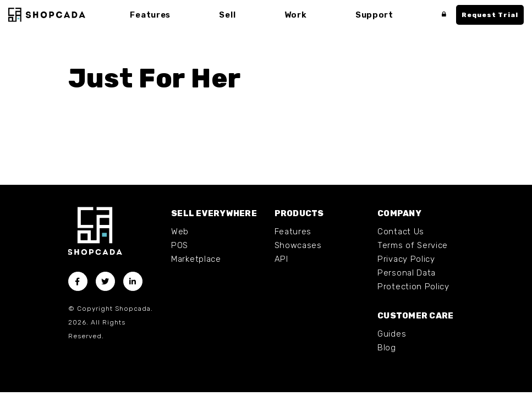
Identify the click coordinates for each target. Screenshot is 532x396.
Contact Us (401, 232)
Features (293, 232)
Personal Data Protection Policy (413, 280)
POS (180, 245)
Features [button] (150, 15)
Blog (387, 348)
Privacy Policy (406, 259)
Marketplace (196, 259)
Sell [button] (227, 15)
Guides (392, 334)
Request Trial (490, 15)
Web (180, 232)
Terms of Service (413, 245)
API (281, 259)
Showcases (298, 245)
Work (296, 15)
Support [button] (374, 15)
